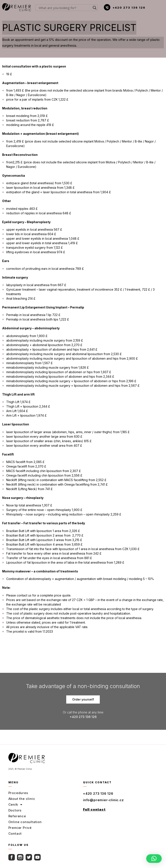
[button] (154, 859)
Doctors (15, 810)
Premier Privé (20, 828)
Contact (15, 833)
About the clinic (22, 799)
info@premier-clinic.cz (103, 800)
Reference (17, 816)
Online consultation (25, 822)
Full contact (94, 809)
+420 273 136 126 (129, 8)
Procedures (18, 793)
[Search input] (65, 8)
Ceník (15, 805)
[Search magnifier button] (95, 8)
